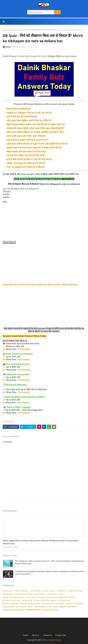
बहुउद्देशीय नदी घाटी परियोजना (68, 607)
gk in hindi (6, 600)
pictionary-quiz (8, 607)
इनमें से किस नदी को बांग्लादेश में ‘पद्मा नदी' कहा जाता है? (30, 159)
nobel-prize (79, 604)
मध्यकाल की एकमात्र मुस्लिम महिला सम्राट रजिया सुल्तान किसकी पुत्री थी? (36, 128)
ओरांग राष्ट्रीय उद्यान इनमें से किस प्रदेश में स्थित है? (26, 136)
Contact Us (48, 635)
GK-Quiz (45, 591)
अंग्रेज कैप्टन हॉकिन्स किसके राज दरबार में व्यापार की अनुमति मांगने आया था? (37, 144)
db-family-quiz (14, 30)
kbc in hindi (16, 600)
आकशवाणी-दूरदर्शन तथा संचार (43, 607)
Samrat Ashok (52, 594)
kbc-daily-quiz (27, 600)
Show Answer (9, 242)
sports (30, 607)
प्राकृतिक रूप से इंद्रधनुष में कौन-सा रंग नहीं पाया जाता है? (29, 113)
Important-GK (62, 591)
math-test (70, 604)
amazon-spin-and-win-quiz (35, 597)
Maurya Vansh (8, 594)
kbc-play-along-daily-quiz (31, 604)
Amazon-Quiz (8, 591)
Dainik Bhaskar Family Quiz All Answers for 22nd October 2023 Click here (40, 285)
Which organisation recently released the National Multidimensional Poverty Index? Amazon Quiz (41, 542)
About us (36, 635)
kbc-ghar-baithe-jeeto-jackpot (45, 600)
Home (5, 30)
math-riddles (60, 604)
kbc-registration (47, 604)
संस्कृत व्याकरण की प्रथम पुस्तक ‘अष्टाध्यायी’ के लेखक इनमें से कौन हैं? (34, 148)
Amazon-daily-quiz (21, 591)
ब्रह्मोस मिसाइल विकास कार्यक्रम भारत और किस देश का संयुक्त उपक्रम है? (36, 124)
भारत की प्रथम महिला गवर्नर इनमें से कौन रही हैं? (26, 155)
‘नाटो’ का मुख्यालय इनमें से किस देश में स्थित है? (26, 167)
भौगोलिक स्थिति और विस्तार (34, 610)
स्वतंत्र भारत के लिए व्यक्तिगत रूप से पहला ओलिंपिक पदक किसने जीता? (35, 132)
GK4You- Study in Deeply (51, 640)
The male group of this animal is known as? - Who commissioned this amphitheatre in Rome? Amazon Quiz (49, 562)
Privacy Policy (61, 635)
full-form (72, 597)
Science (62, 594)
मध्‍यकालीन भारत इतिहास (50, 610)
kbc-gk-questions (64, 600)
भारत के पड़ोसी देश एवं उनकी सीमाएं (13, 610)
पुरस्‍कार (56, 607)
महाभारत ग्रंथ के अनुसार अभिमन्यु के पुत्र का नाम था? (28, 140)
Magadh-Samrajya (75, 591)
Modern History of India (24, 594)
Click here (69, 179)
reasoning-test (21, 607)
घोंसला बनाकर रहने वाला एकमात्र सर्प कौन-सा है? (26, 152)
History (53, 591)
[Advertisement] (44, 222)
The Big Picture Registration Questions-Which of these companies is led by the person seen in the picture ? (50, 573)
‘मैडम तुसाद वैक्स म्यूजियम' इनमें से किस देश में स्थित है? (29, 121)
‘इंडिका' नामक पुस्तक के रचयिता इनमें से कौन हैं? (26, 163)
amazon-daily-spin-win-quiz (13, 597)
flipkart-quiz (63, 597)
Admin (8, 47)
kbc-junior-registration (11, 604)
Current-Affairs (35, 591)
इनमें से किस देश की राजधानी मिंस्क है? (22, 117)
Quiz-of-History (40, 594)
